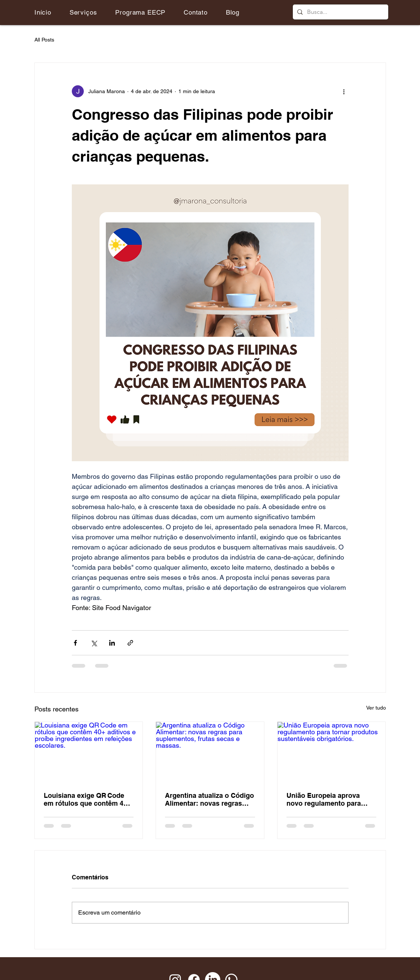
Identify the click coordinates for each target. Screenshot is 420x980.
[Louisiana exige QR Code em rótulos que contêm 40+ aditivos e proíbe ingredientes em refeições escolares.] (89, 752)
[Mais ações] (344, 91)
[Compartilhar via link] (130, 643)
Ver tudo (376, 708)
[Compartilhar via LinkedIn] (112, 643)
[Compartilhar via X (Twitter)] (94, 643)
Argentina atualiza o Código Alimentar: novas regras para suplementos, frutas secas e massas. (209, 799)
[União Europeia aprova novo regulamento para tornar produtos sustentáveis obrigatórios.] (332, 752)
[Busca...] (340, 12)
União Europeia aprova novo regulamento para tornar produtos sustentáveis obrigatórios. (328, 799)
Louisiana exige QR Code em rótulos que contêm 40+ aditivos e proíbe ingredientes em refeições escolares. (88, 799)
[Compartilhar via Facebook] (75, 643)
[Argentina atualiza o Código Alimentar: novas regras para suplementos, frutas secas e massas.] (210, 752)
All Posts (44, 40)
